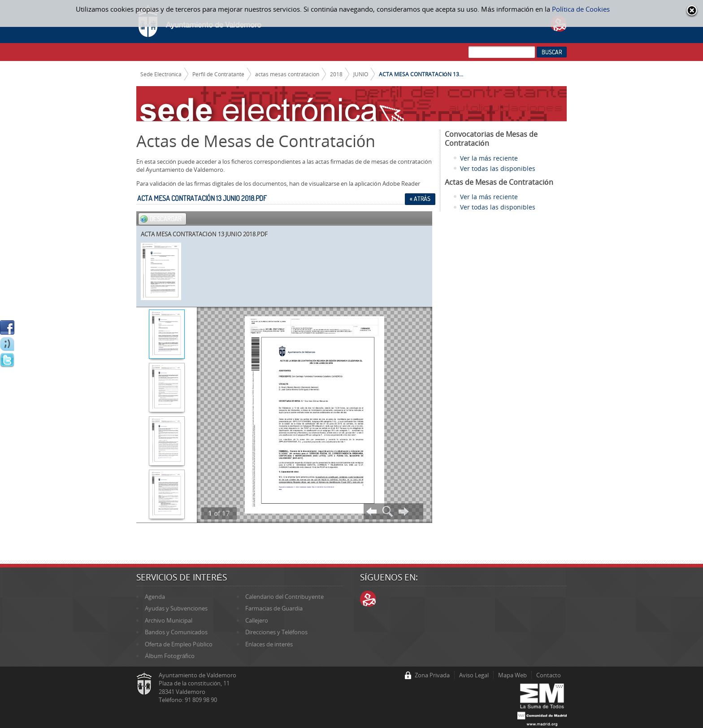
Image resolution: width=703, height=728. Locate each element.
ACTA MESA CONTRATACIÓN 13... (421, 74)
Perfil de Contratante (218, 74)
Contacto (549, 675)
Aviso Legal (474, 675)
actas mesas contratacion (287, 74)
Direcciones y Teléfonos (276, 632)
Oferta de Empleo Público (178, 644)
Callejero (257, 620)
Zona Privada (432, 675)
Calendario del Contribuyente (284, 597)
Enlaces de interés (269, 644)
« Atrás (420, 199)
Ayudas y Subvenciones (176, 608)
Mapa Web (512, 675)
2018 (336, 74)
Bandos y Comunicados (176, 632)
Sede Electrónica (161, 74)
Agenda (155, 597)
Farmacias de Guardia (274, 608)
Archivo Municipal (169, 620)
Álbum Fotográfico (170, 656)
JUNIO (361, 74)
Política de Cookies (581, 9)
